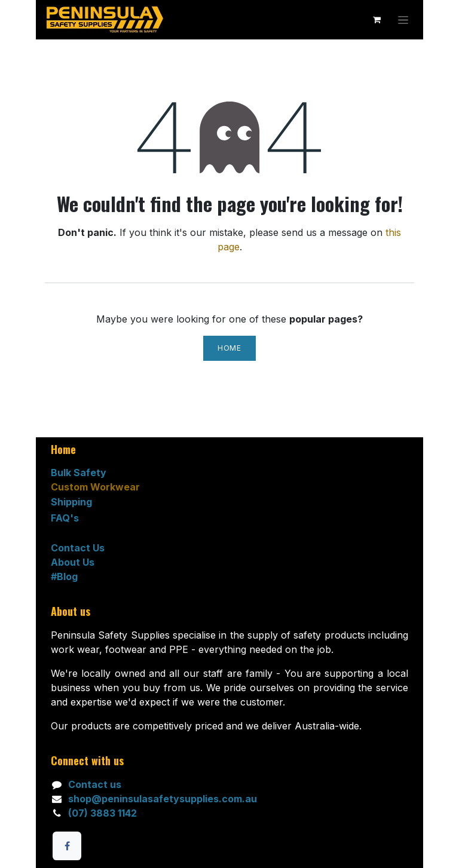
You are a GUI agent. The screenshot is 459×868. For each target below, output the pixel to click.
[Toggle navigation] (403, 20)
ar (135, 487)
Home (229, 348)
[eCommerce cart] (377, 20)
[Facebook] (67, 846)
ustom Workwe (94, 487)
